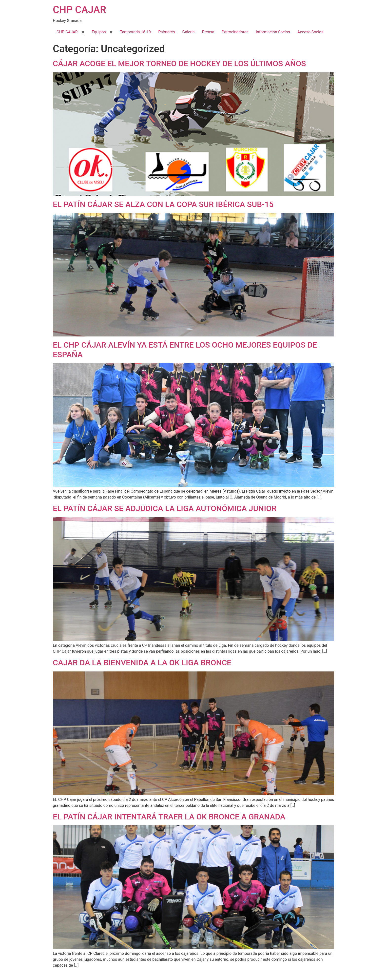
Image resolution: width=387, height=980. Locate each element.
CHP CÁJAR (67, 32)
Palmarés (166, 32)
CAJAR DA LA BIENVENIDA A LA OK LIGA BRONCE (142, 663)
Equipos (99, 32)
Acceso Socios (310, 32)
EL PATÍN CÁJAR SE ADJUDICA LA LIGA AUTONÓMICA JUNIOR (165, 508)
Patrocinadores (235, 32)
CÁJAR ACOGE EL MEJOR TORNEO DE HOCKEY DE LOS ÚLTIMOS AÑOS (179, 63)
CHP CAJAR (79, 10)
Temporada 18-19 (135, 32)
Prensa (208, 32)
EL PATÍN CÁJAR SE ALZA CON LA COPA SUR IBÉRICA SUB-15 (163, 204)
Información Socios (273, 32)
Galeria (188, 32)
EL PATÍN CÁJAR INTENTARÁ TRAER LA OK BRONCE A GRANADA (169, 817)
